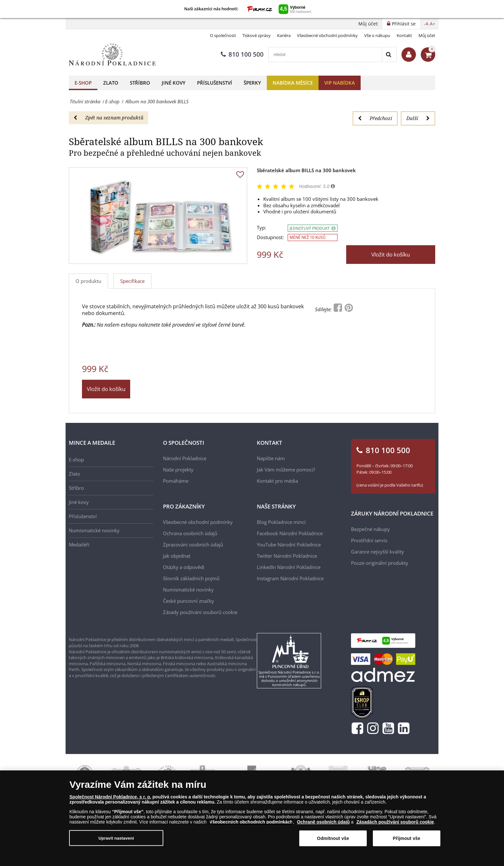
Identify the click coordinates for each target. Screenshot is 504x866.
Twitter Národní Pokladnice (287, 556)
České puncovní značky (189, 601)
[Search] (389, 55)
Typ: (261, 228)
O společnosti (223, 35)
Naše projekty (178, 470)
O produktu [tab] (88, 281)
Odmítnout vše (333, 838)
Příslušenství (215, 83)
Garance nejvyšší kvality (378, 552)
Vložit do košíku (391, 254)
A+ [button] (432, 24)
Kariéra (284, 35)
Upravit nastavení (116, 838)
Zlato (111, 83)
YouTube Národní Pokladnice (289, 545)
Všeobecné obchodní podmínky (327, 35)
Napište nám (271, 458)
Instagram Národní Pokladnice (290, 578)
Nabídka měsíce (293, 83)
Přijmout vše (407, 838)
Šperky (252, 83)
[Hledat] (325, 55)
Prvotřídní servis (369, 540)
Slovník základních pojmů (191, 578)
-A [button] (426, 24)
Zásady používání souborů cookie (200, 612)
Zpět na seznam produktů (108, 117)
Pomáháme (176, 481)
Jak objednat (177, 556)
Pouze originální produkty (380, 563)
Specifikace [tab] (132, 281)
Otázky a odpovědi (184, 567)
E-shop (83, 83)
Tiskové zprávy (256, 35)
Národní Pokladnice (185, 458)
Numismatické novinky (94, 530)
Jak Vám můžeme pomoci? (286, 470)
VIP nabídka (340, 83)
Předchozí (375, 118)
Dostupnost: (270, 237)
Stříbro (140, 83)
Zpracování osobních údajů (193, 545)
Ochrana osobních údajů (190, 533)
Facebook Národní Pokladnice (290, 533)
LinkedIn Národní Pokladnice (289, 567)
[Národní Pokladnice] (112, 55)
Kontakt (404, 35)
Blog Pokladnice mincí (281, 522)
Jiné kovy (174, 83)
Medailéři (79, 545)
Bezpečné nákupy (370, 529)
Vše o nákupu (377, 35)
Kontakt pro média (277, 481)
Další (418, 118)
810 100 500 (242, 54)
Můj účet (427, 35)
